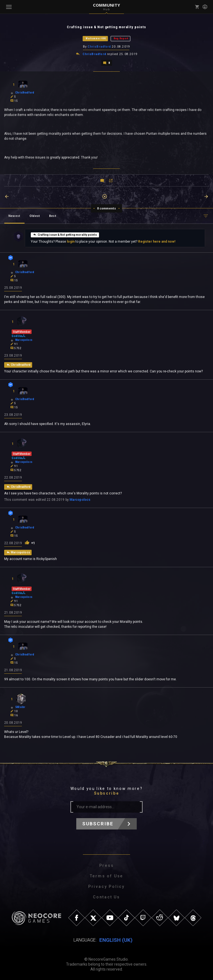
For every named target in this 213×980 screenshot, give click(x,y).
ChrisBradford (99, 47)
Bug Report (121, 38)
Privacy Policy (106, 886)
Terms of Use (107, 876)
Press (107, 865)
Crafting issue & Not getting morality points (65, 235)
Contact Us (106, 897)
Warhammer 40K (96, 38)
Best (53, 216)
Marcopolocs (80, 500)
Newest (14, 216)
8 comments (107, 208)
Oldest (35, 216)
